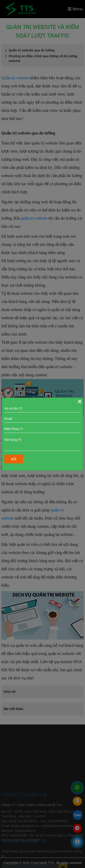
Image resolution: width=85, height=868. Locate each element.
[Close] (80, 401)
